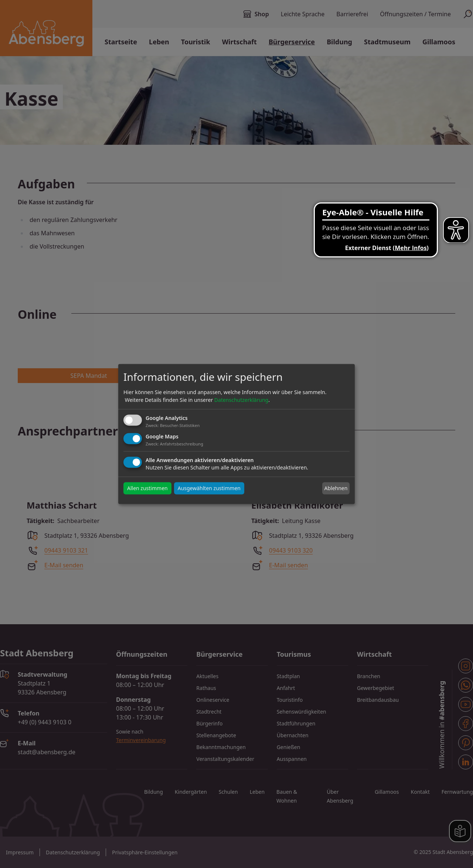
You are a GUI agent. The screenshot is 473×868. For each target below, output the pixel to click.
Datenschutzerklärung (241, 400)
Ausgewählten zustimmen (209, 488)
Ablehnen (336, 488)
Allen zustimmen (147, 488)
